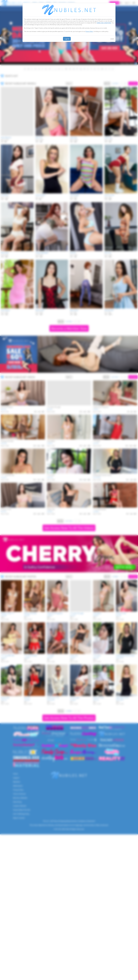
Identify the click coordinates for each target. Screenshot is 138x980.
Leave (112, 39)
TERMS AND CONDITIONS (104, 23)
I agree (67, 39)
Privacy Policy (89, 31)
